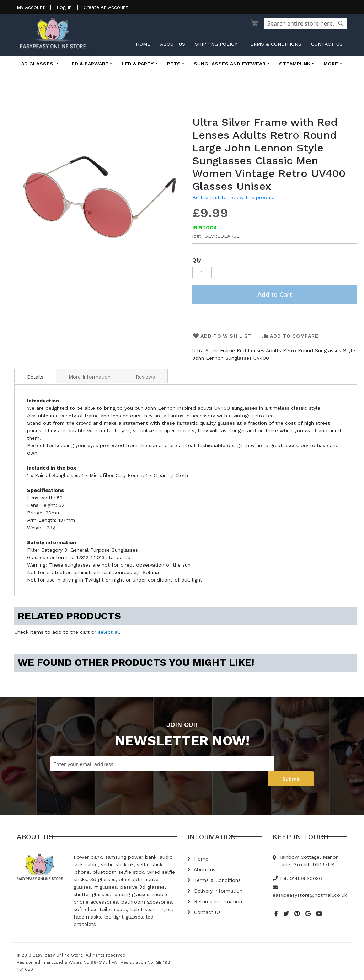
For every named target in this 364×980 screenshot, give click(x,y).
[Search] (341, 23)
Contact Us (204, 912)
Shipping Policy (216, 44)
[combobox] (306, 23)
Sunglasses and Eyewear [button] (230, 64)
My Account (31, 7)
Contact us (327, 44)
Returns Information (215, 901)
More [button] (331, 64)
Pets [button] (174, 64)
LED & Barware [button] (88, 64)
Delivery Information (215, 891)
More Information (90, 377)
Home (143, 44)
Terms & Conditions (274, 44)
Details (35, 377)
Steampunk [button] (295, 64)
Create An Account (106, 7)
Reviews (145, 377)
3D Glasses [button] (38, 64)
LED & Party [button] (138, 64)
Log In (64, 7)
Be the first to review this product (234, 197)
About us (173, 44)
